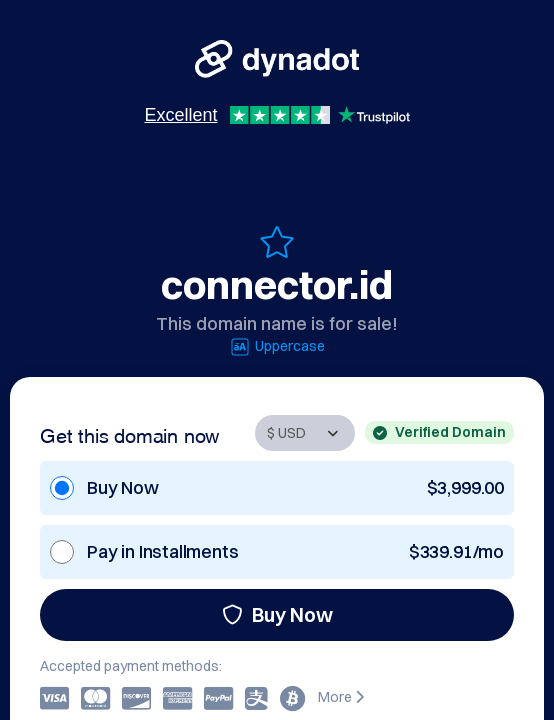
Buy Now (277, 614)
